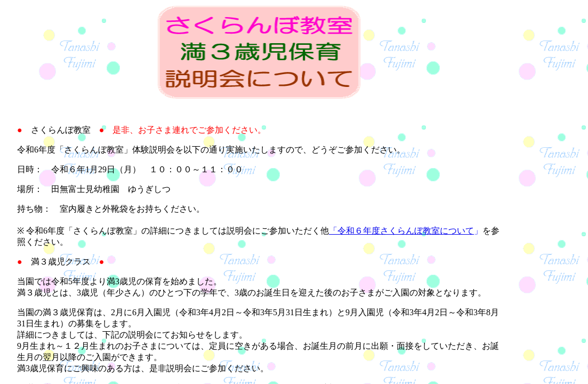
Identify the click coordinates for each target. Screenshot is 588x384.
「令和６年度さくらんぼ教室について (401, 231)
